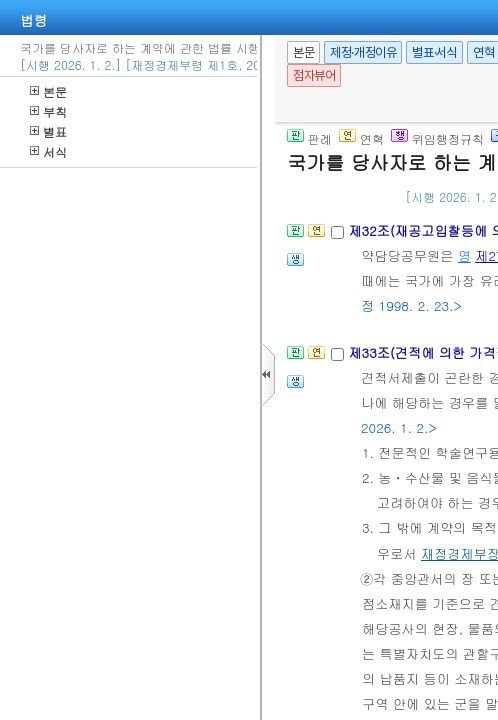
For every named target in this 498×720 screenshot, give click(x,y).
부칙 (48, 111)
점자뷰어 (314, 75)
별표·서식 (434, 52)
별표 (48, 131)
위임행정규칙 (437, 138)
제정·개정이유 (363, 52)
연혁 (361, 138)
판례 (309, 138)
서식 (48, 151)
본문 (48, 91)
